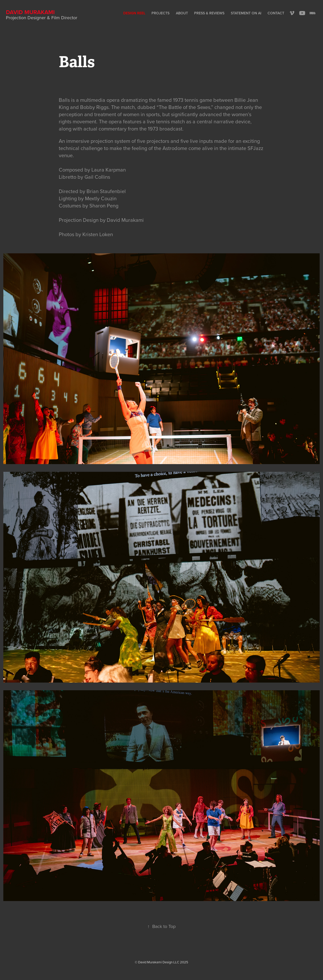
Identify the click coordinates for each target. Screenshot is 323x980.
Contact (276, 13)
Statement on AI (246, 13)
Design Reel (134, 13)
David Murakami (30, 12)
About (182, 13)
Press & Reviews (209, 13)
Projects (160, 13)
